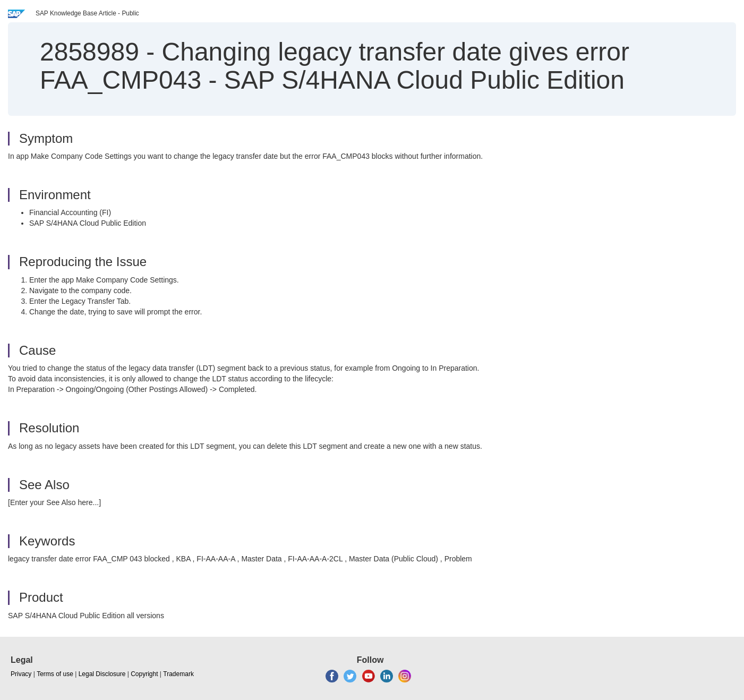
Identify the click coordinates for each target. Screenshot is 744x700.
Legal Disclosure (102, 674)
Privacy (21, 674)
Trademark (178, 674)
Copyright (144, 674)
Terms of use (55, 674)
